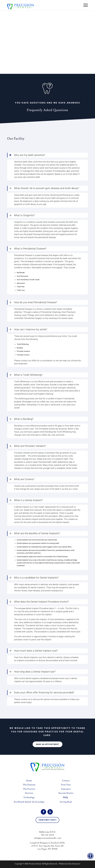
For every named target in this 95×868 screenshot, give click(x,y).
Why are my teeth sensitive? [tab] (30, 155)
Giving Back (66, 803)
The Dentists (29, 786)
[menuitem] (84, 5)
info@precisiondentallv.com (47, 839)
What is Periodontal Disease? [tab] (30, 249)
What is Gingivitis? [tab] (24, 215)
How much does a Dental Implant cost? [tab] (36, 651)
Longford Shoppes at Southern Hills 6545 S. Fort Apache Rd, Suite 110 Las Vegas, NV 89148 (47, 847)
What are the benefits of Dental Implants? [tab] (37, 534)
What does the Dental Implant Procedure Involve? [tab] (41, 602)
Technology (29, 798)
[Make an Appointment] (47, 745)
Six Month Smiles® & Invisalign (29, 803)
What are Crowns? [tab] (24, 480)
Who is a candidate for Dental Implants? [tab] (36, 578)
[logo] (39, 5)
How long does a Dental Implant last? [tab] (35, 672)
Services (29, 794)
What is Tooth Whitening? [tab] (28, 375)
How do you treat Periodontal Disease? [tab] (35, 303)
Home (29, 781)
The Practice (29, 790)
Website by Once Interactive (70, 865)
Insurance (66, 790)
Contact (66, 781)
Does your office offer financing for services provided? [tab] (44, 693)
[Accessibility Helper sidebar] (90, 856)
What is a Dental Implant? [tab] (28, 501)
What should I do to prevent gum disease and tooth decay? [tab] (47, 188)
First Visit (66, 786)
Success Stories (66, 794)
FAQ (65, 798)
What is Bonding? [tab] (24, 419)
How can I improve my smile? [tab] (30, 330)
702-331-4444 (47, 836)
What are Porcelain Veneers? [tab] (30, 446)
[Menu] (84, 5)
